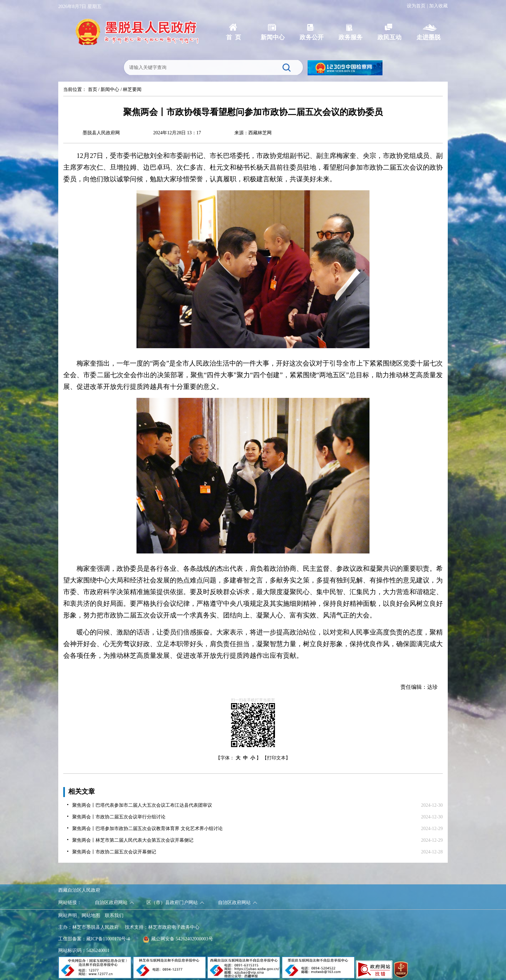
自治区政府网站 (111, 903)
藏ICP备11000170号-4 (108, 939)
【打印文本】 (276, 758)
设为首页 (416, 6)
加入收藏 (438, 6)
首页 (93, 89)
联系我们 (114, 916)
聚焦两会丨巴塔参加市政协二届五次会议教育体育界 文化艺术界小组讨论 (147, 829)
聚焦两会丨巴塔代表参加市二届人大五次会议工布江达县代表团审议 (142, 805)
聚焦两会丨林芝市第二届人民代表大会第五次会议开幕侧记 (133, 840)
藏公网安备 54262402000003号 (178, 939)
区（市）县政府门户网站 (172, 903)
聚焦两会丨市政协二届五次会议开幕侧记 (114, 852)
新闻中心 (110, 89)
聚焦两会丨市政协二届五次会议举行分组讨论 (119, 817)
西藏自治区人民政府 (79, 890)
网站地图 (91, 916)
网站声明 (68, 916)
